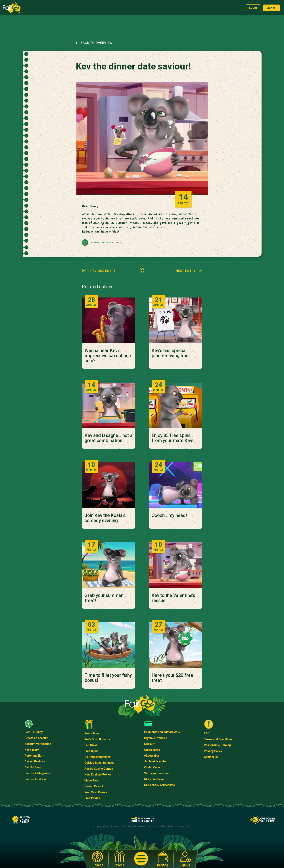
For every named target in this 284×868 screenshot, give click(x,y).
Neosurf (149, 744)
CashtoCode (152, 767)
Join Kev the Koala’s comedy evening (105, 518)
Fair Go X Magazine (37, 773)
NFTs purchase (154, 779)
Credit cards (152, 750)
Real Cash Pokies (96, 792)
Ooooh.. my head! (169, 516)
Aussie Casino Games (99, 769)
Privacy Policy (213, 751)
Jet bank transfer (155, 761)
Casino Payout (94, 786)
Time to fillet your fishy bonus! (108, 678)
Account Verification (38, 744)
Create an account (36, 738)
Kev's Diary (32, 750)
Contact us (211, 757)
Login (253, 8)
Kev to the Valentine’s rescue (173, 598)
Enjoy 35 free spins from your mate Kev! (172, 438)
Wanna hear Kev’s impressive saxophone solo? (108, 356)
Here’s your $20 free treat (172, 678)
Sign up (272, 8)
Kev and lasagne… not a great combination (109, 438)
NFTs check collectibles (159, 785)
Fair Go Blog (33, 767)
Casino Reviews (35, 761)
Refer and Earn (34, 756)
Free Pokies (92, 798)
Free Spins (91, 751)
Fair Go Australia (36, 779)
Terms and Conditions (218, 739)
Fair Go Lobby (34, 732)
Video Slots (92, 780)
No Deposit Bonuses (97, 757)
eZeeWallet (152, 756)
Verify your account (157, 773)
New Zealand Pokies (98, 774)
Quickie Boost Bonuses (99, 763)
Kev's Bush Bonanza (97, 739)
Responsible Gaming (217, 745)
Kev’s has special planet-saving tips (170, 353)
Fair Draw (91, 745)
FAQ (207, 733)
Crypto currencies (156, 738)
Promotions (92, 733)
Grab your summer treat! (104, 598)
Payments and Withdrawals (162, 732)
